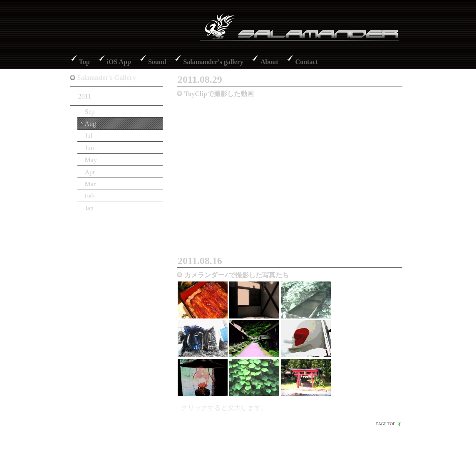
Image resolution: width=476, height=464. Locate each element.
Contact (307, 62)
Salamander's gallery (213, 62)
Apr (90, 172)
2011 (85, 96)
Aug (91, 124)
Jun (89, 148)
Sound (157, 62)
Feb (90, 196)
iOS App (119, 62)
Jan (89, 208)
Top (84, 62)
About (269, 62)
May (91, 160)
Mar (90, 184)
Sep (90, 112)
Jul (89, 136)
